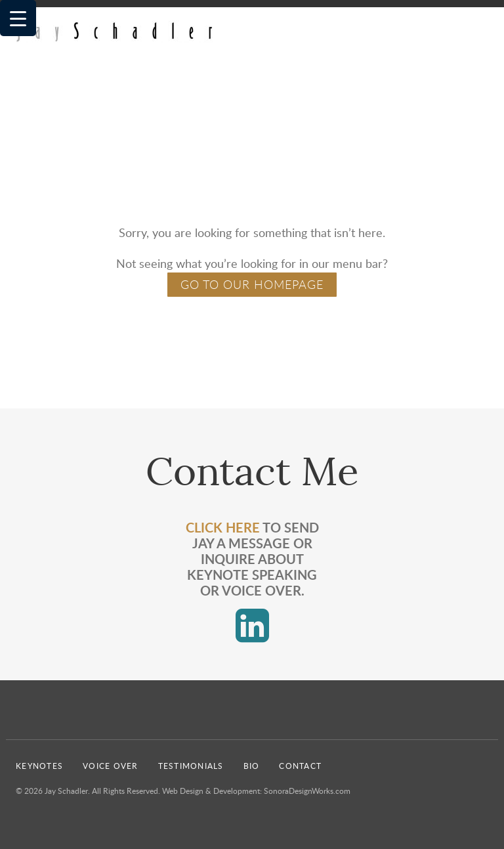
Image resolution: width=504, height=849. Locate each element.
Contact (300, 766)
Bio (252, 766)
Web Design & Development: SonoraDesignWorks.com (256, 791)
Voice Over (111, 766)
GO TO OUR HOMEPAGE (252, 284)
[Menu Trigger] (18, 18)
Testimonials (191, 766)
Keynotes (39, 766)
